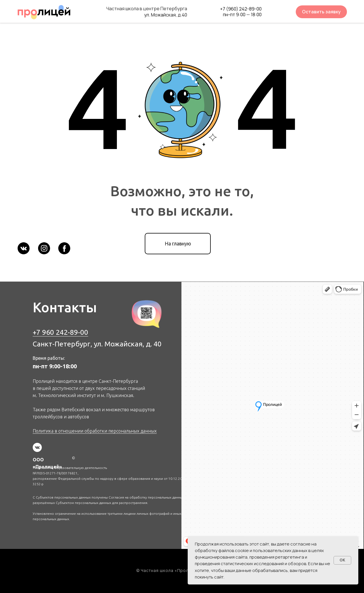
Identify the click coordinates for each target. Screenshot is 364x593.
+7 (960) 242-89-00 (241, 9)
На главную (178, 243)
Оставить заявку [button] (321, 12)
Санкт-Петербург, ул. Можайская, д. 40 (97, 344)
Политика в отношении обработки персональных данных (95, 431)
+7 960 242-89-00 (60, 332)
